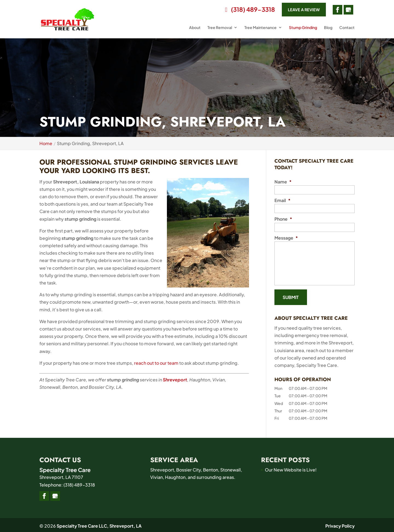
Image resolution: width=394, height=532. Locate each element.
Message (286, 238)
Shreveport (175, 380)
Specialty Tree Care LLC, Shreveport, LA (99, 524)
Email (283, 200)
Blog (328, 30)
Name (283, 182)
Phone (283, 219)
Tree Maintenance (260, 30)
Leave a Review (300, 11)
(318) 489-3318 (241, 11)
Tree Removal (220, 30)
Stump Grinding (303, 30)
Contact (347, 30)
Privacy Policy (340, 524)
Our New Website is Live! (291, 468)
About (195, 30)
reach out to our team (156, 363)
